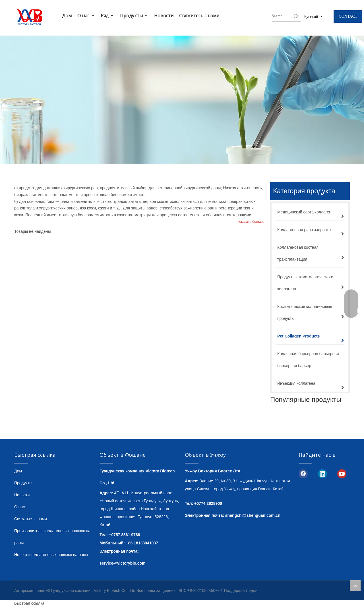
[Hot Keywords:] (296, 16)
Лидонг (253, 590)
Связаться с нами (31, 519)
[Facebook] (303, 474)
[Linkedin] (322, 474)
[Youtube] (342, 474)
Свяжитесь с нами (199, 16)
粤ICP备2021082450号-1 (201, 590)
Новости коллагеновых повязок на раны (51, 555)
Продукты (134, 16)
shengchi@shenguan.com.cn (253, 515)
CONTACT (348, 16)
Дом (67, 16)
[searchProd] (282, 16)
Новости (164, 16)
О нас (86, 16)
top (355, 586)
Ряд (107, 16)
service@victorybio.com (123, 563)
